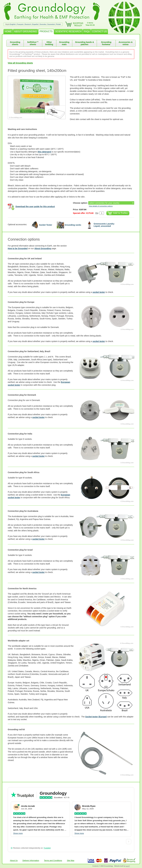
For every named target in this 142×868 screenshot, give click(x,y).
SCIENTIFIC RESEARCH (68, 32)
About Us (14, 860)
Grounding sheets (15, 43)
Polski (58, 24)
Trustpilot (47, 848)
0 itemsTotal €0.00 (90, 24)
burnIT (128, 866)
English (13, 24)
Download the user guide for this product (35, 207)
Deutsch (28, 24)
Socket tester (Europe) (96, 717)
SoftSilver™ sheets (33, 43)
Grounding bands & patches (85, 43)
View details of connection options (101, 206)
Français (20, 24)
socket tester (99, 292)
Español (35, 24)
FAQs (87, 32)
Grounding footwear (106, 43)
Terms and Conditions (53, 860)
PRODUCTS (46, 31)
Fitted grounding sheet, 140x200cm (37, 71)
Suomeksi (51, 24)
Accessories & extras (126, 43)
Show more (18, 833)
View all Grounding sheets (20, 63)
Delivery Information (31, 860)
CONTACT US (100, 32)
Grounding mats (64, 43)
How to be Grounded (18, 248)
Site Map (71, 860)
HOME (8, 32)
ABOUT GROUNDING (26, 32)
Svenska (43, 24)
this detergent (45, 152)
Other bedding (49, 43)
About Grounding (43, 248)
